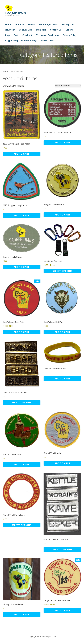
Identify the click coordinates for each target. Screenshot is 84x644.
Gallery (69, 30)
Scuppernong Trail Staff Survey (21, 40)
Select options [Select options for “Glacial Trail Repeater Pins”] (63, 550)
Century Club (26, 30)
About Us (19, 24)
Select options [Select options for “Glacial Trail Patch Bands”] (22, 525)
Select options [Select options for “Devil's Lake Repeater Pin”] (22, 402)
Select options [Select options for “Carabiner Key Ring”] (63, 271)
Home (8, 24)
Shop (7, 35)
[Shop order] (68, 86)
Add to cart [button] (22, 154)
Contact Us (56, 30)
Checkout (27, 35)
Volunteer (10, 30)
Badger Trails (15, 13)
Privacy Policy (70, 35)
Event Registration (49, 24)
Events (32, 24)
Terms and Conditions (47, 35)
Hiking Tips (68, 24)
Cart (16, 35)
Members (41, 30)
